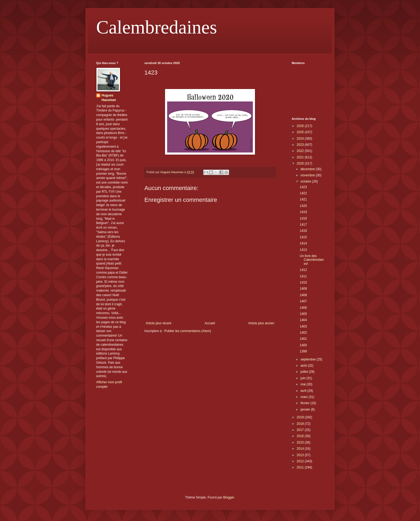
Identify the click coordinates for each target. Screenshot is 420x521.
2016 (301, 436)
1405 (303, 314)
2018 (301, 424)
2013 (301, 455)
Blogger (229, 497)
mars (305, 397)
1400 (303, 345)
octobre (306, 181)
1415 (303, 237)
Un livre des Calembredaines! (312, 260)
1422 (303, 193)
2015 (301, 442)
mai (304, 384)
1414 (303, 243)
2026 (301, 126)
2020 (301, 163)
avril (304, 391)
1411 (303, 276)
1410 (303, 282)
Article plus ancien (261, 323)
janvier (306, 410)
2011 (301, 467)
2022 (301, 151)
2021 (301, 157)
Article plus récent (158, 323)
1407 (303, 301)
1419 (303, 212)
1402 (303, 333)
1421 (303, 199)
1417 (303, 225)
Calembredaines (157, 27)
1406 (303, 308)
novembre (308, 175)
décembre (308, 169)
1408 (303, 295)
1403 (303, 326)
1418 (303, 218)
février (305, 403)
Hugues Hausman (109, 98)
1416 (303, 231)
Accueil (210, 323)
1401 (303, 339)
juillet (305, 372)
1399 (303, 351)
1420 (303, 206)
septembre (309, 359)
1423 (303, 187)
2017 (301, 430)
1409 (303, 289)
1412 (303, 270)
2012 (301, 461)
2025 (301, 132)
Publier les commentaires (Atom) (188, 331)
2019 (301, 417)
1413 (303, 250)
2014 (301, 449)
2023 (301, 145)
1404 (303, 320)
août (304, 366)
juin (303, 378)
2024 (301, 139)
